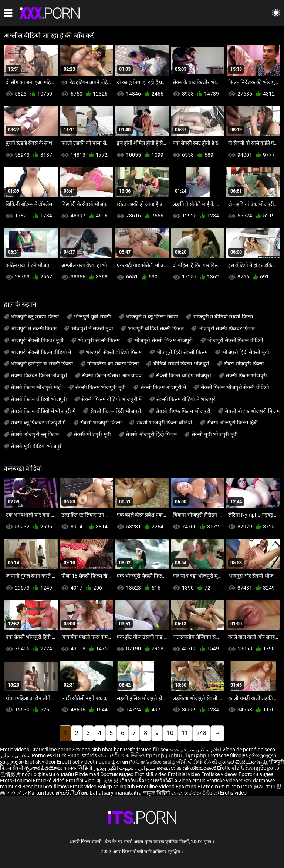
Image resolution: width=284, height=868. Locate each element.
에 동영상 (108, 781)
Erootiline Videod (156, 787)
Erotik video (84, 787)
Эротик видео (117, 774)
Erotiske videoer (220, 774)
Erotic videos (15, 750)
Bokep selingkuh (116, 787)
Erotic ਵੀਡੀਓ (231, 768)
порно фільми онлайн (48, 774)
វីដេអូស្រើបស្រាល (263, 768)
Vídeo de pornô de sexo (249, 750)
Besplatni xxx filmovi (45, 787)
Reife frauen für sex (146, 750)
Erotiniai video (185, 774)
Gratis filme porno (51, 750)
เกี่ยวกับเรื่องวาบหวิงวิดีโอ (149, 781)
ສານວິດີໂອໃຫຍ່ (73, 793)
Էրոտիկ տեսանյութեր (177, 755)
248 (201, 733)
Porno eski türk (49, 755)
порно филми (112, 762)
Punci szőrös (82, 755)
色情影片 (11, 774)
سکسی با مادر (15, 755)
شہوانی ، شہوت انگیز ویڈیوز (125, 768)
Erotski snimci (16, 781)
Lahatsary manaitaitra (116, 793)
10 (170, 733)
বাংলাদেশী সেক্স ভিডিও (121, 755)
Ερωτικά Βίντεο (195, 787)
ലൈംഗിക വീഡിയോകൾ (187, 768)
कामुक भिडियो (157, 793)
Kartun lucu (42, 793)
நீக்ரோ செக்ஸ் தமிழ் (152, 762)
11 (185, 733)
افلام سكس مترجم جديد (195, 750)
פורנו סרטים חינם (234, 787)
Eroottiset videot (76, 762)
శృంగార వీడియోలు (44, 768)
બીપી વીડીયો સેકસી (197, 762)
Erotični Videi (81, 781)
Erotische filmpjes (228, 755)
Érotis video (233, 793)
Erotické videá (49, 781)
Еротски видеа (256, 774)
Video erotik (192, 781)
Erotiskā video (151, 774)
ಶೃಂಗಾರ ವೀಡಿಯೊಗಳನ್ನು (243, 762)
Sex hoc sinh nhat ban (98, 750)
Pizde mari (87, 774)
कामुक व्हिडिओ (78, 768)
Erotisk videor (41, 762)
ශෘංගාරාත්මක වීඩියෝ (196, 793)
